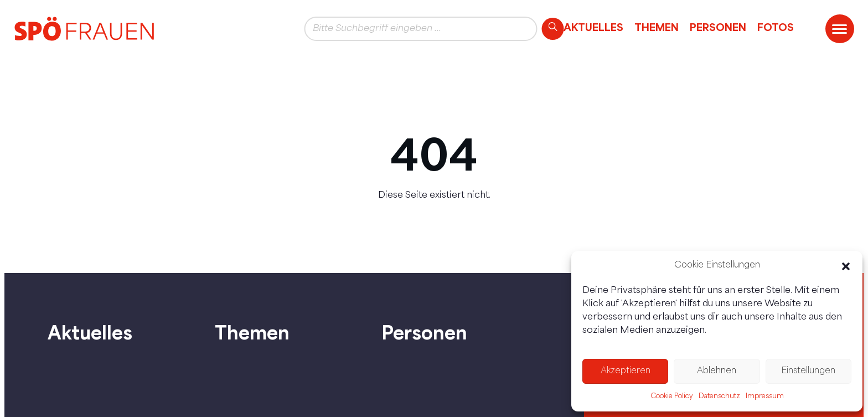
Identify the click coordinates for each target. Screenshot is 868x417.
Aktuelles (593, 27)
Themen (657, 27)
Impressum (765, 397)
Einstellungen (808, 371)
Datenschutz (719, 397)
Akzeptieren (626, 371)
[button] (846, 266)
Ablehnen (717, 371)
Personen (718, 27)
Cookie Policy (672, 397)
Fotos (776, 27)
